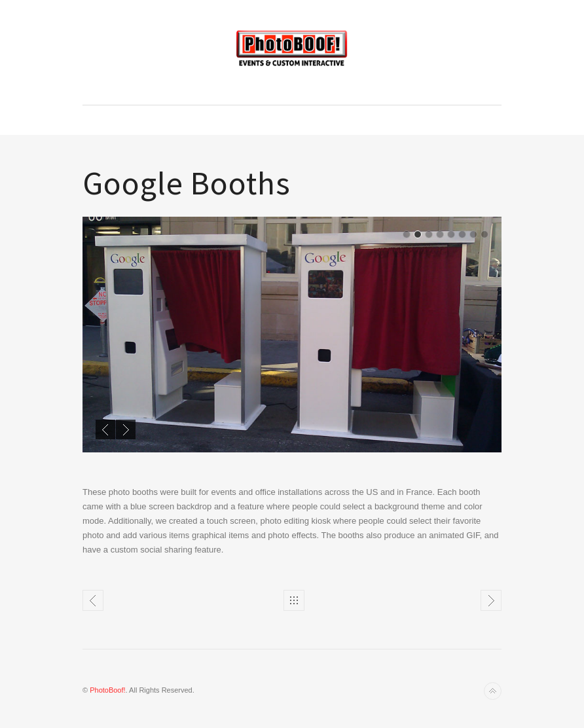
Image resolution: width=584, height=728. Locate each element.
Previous (105, 429)
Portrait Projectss (491, 600)
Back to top (493, 691)
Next (126, 429)
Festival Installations (93, 600)
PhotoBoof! (107, 690)
